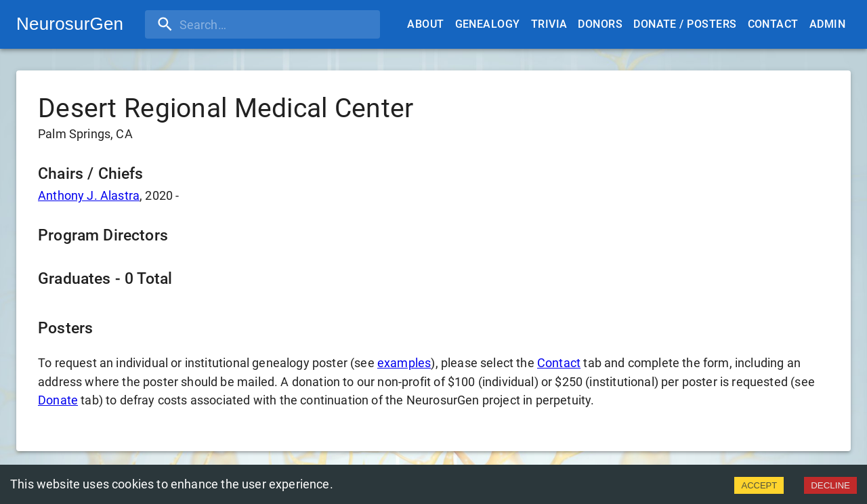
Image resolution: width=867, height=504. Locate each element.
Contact (773, 24)
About (425, 24)
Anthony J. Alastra (89, 195)
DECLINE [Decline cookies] (830, 485)
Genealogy (488, 24)
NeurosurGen (70, 24)
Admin (827, 24)
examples (404, 363)
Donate (58, 400)
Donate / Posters (685, 24)
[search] (232, 24)
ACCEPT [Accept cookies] (759, 485)
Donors (600, 24)
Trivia (549, 24)
